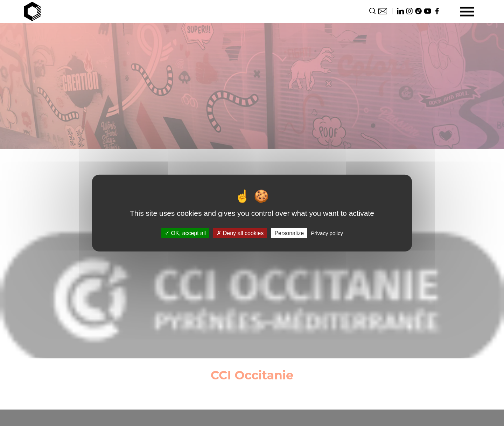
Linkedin (400, 11)
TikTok (419, 11)
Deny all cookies (240, 233)
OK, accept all (185, 233)
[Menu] (467, 11)
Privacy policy (327, 233)
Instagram (409, 11)
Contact (383, 11)
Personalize (289, 233)
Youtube (428, 11)
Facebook (437, 11)
